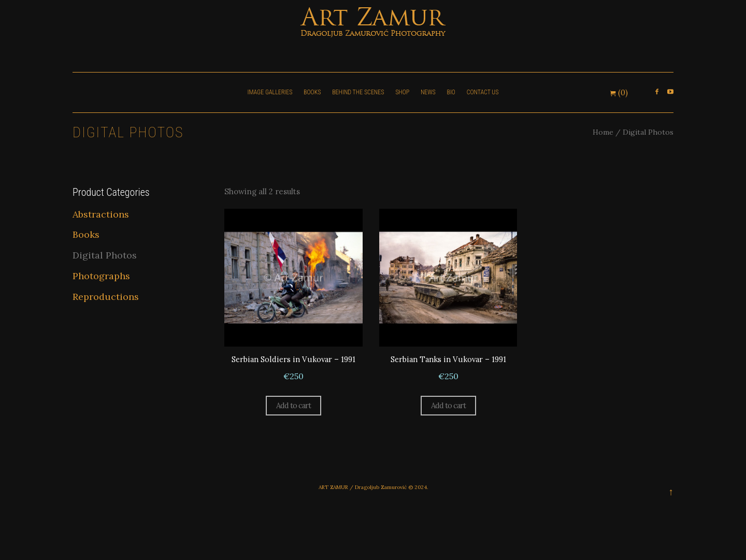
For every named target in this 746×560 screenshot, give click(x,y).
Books (86, 234)
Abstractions (101, 214)
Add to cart (293, 406)
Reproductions (106, 297)
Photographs (101, 276)
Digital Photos (105, 255)
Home (603, 132)
